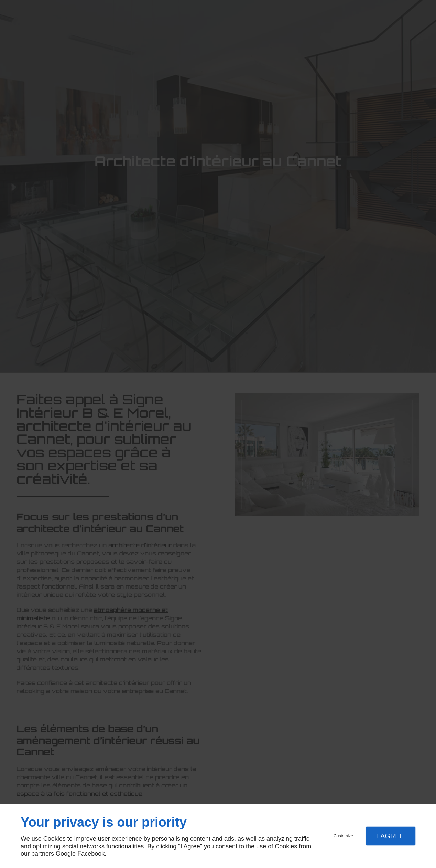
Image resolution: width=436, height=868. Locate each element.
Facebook (91, 854)
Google (66, 854)
